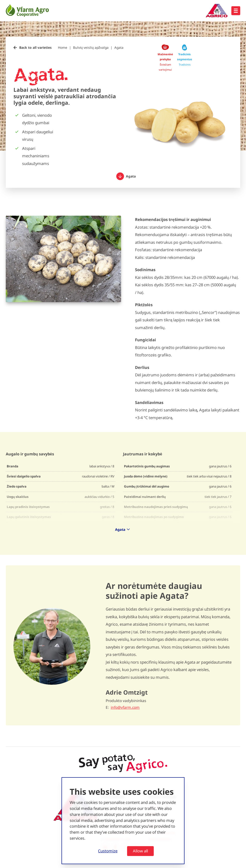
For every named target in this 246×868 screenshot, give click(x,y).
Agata (119, 47)
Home (63, 47)
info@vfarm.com (125, 707)
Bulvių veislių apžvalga (91, 47)
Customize (108, 851)
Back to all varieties (35, 47)
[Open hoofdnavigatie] (236, 11)
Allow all (140, 851)
